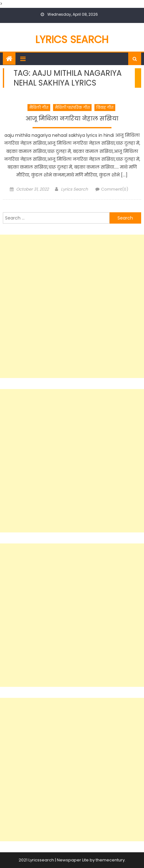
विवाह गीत (105, 107)
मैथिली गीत (39, 107)
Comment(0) (115, 189)
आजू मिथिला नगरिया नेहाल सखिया (72, 119)
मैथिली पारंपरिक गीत (72, 107)
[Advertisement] (72, 306)
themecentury (110, 860)
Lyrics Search (72, 39)
